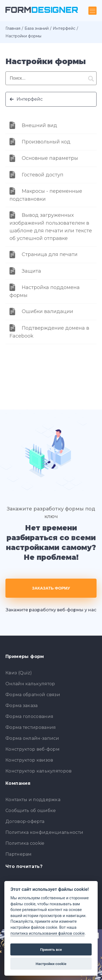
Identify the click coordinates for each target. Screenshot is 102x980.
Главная (13, 28)
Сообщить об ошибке (31, 811)
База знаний (37, 28)
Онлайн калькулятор (30, 684)
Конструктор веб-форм (33, 749)
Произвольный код (46, 142)
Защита (31, 271)
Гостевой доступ (43, 175)
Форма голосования (29, 716)
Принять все (51, 949)
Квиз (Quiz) (19, 673)
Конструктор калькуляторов (39, 771)
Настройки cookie (51, 964)
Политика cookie (25, 843)
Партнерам (19, 854)
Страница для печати (50, 254)
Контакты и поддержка (33, 800)
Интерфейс (64, 28)
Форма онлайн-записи (32, 738)
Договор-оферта (25, 821)
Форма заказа (22, 706)
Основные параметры (50, 158)
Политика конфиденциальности (44, 832)
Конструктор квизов (29, 760)
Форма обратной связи (33, 695)
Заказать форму (51, 588)
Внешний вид (39, 125)
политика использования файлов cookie (47, 934)
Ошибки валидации (47, 311)
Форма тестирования (31, 727)
